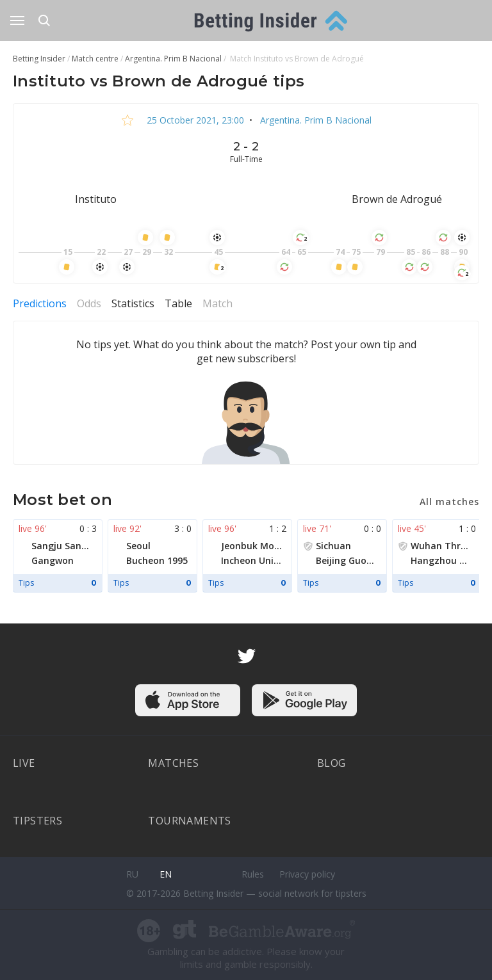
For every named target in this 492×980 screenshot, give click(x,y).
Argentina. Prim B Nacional (315, 120)
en (166, 874)
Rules (253, 874)
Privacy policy (307, 874)
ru (132, 874)
